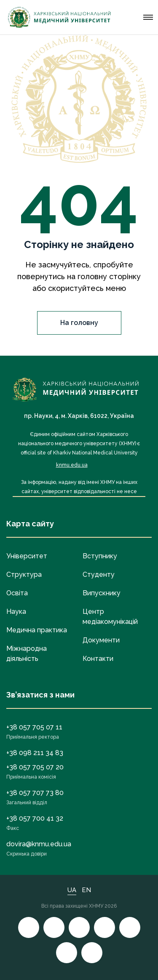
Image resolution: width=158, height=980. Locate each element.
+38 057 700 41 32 (35, 818)
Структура (24, 575)
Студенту (99, 575)
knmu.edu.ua (72, 465)
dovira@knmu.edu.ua (39, 844)
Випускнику (102, 593)
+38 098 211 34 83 (35, 753)
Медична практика (37, 630)
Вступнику (100, 556)
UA (72, 890)
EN (86, 890)
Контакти (98, 659)
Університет (27, 556)
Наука (16, 612)
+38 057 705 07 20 (35, 767)
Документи (101, 640)
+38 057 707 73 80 (35, 793)
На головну (79, 323)
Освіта (17, 593)
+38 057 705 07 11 (34, 727)
